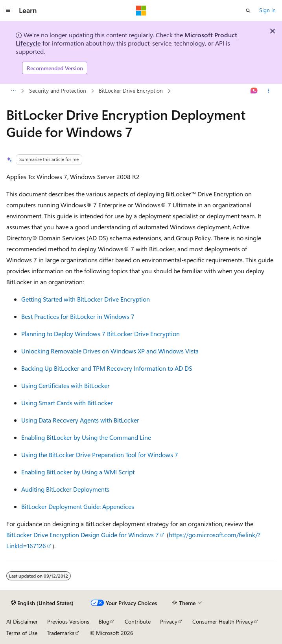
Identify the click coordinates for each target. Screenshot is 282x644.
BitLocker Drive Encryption (131, 91)
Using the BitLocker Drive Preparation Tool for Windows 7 (100, 455)
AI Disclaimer (22, 621)
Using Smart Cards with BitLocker (67, 403)
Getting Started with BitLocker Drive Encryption (86, 299)
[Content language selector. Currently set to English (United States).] (42, 603)
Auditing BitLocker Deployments (65, 489)
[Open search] (248, 11)
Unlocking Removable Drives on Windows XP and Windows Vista (110, 351)
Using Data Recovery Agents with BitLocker (80, 420)
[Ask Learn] (254, 91)
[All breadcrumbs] (13, 91)
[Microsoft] (141, 11)
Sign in (267, 10)
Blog (104, 621)
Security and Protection (58, 91)
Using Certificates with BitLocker (65, 385)
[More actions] (269, 91)
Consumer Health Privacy (223, 621)
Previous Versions (68, 621)
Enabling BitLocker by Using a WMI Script (78, 472)
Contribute (138, 621)
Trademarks (61, 633)
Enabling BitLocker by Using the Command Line (86, 437)
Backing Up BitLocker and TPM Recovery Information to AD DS (107, 368)
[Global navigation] (8, 11)
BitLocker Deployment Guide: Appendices (78, 506)
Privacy (169, 621)
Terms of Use (22, 633)
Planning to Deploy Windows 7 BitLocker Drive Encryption (100, 334)
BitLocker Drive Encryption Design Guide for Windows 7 (83, 535)
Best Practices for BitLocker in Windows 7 (78, 316)
